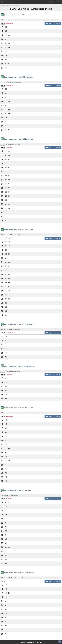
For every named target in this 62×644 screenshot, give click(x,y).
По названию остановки (13, 5)
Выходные (9, 23)
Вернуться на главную (53, 23)
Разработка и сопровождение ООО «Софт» (31, 642)
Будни (3, 23)
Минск (5, 5)
